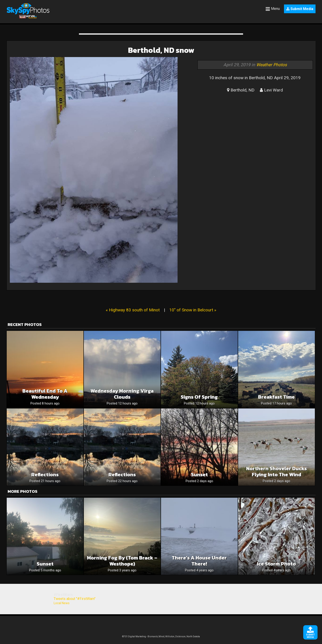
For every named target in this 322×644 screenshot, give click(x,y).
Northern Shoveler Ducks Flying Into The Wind (276, 472)
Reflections (45, 475)
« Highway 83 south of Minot (133, 310)
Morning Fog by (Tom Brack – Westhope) (122, 561)
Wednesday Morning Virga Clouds (122, 394)
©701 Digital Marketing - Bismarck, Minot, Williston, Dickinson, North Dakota (161, 637)
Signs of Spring (199, 397)
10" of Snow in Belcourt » (193, 310)
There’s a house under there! (199, 561)
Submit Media (300, 9)
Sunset (199, 475)
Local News (62, 603)
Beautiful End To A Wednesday (45, 394)
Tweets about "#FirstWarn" (75, 599)
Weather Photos (272, 65)
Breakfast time (276, 397)
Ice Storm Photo (276, 564)
